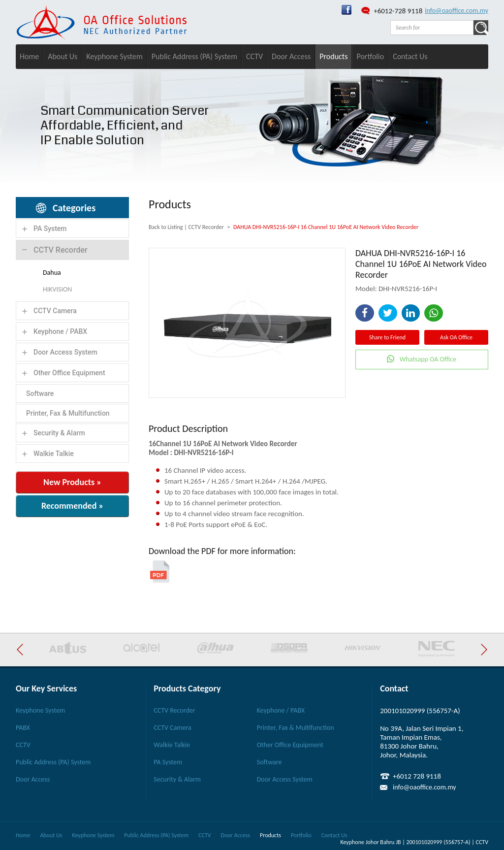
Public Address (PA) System (194, 56)
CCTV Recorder (61, 250)
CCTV (254, 56)
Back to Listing (166, 227)
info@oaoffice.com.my (457, 11)
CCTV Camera (55, 311)
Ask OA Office (456, 337)
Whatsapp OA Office (428, 359)
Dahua (52, 273)
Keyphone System (114, 56)
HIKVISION (57, 289)
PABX (23, 728)
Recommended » (72, 506)
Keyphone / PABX (60, 331)
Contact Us (410, 56)
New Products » (72, 482)
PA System (50, 229)
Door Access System (65, 352)
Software (40, 393)
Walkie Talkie (54, 454)
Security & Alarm (59, 433)
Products (333, 56)
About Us (63, 56)
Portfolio (370, 56)
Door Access (291, 56)
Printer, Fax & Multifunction (68, 413)
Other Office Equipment (69, 373)
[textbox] (432, 28)
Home (29, 56)
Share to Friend (387, 337)
